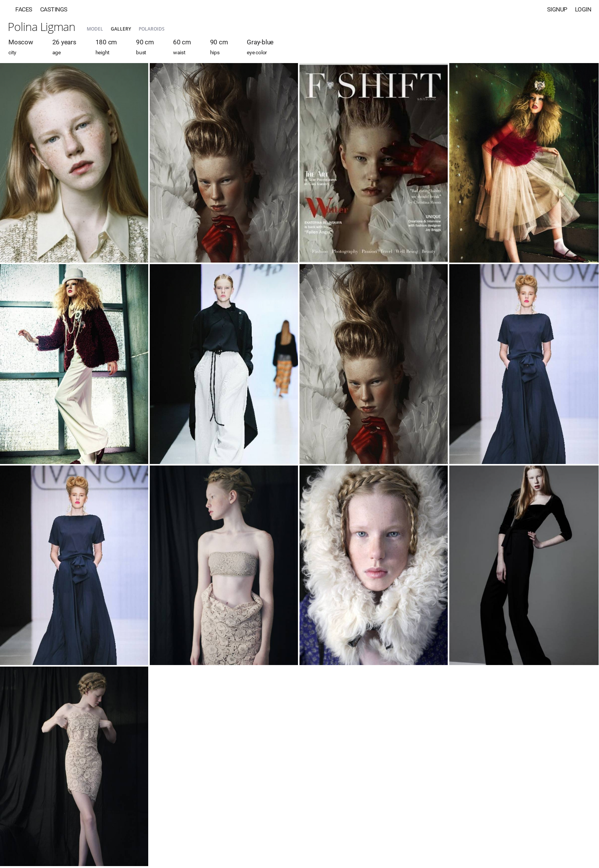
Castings (54, 9)
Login (583, 9)
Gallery (121, 29)
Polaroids (152, 29)
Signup (557, 9)
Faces (24, 9)
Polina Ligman (41, 27)
